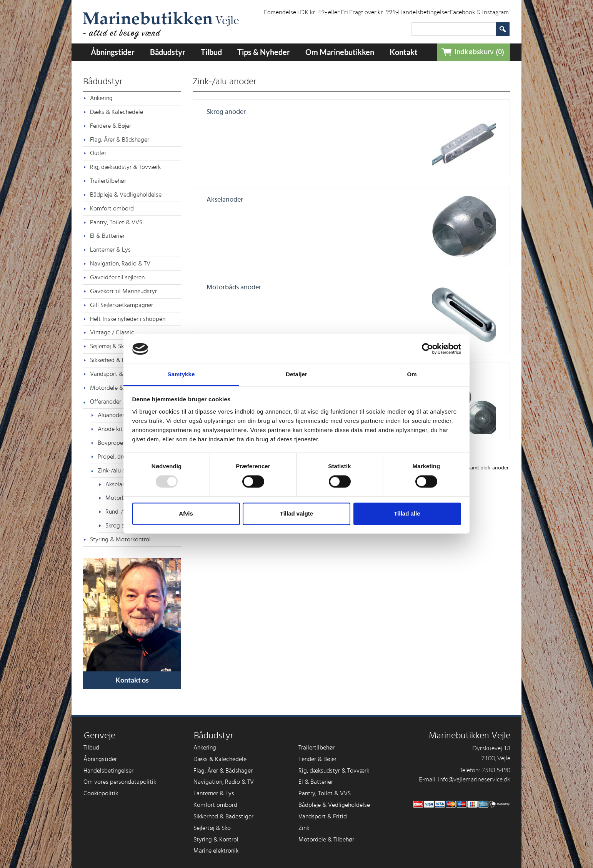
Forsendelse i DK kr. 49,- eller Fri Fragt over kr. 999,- (331, 12)
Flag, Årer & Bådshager (120, 140)
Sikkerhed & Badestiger (223, 816)
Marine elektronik (216, 851)
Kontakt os (132, 680)
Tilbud (211, 52)
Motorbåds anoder (234, 287)
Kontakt (404, 52)
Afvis (186, 513)
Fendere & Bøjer (111, 126)
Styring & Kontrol (216, 840)
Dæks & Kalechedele (117, 112)
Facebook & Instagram (479, 12)
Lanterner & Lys (110, 250)
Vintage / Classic (112, 332)
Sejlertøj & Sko (212, 828)
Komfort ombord (112, 209)
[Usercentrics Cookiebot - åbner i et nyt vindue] (427, 349)
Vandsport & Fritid (323, 816)
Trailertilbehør (108, 181)
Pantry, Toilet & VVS (116, 222)
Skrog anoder (226, 112)
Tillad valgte (296, 513)
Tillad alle (407, 513)
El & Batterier (107, 236)
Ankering (101, 98)
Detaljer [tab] (296, 374)
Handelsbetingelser (424, 12)
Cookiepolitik (101, 793)
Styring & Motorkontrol (120, 539)
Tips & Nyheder (264, 52)
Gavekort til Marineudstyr (123, 291)
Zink (304, 828)
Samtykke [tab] (181, 374)
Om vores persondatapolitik (120, 782)
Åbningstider (113, 52)
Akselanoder (225, 200)
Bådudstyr (168, 52)
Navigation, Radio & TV (120, 264)
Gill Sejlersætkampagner (122, 305)
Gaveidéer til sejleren (117, 277)
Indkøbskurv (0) (479, 52)
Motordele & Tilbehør (326, 840)
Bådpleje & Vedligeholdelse (126, 195)
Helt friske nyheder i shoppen (128, 319)
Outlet (98, 153)
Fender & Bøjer (317, 759)
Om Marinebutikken (340, 52)
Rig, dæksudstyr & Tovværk (125, 167)
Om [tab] (412, 374)
